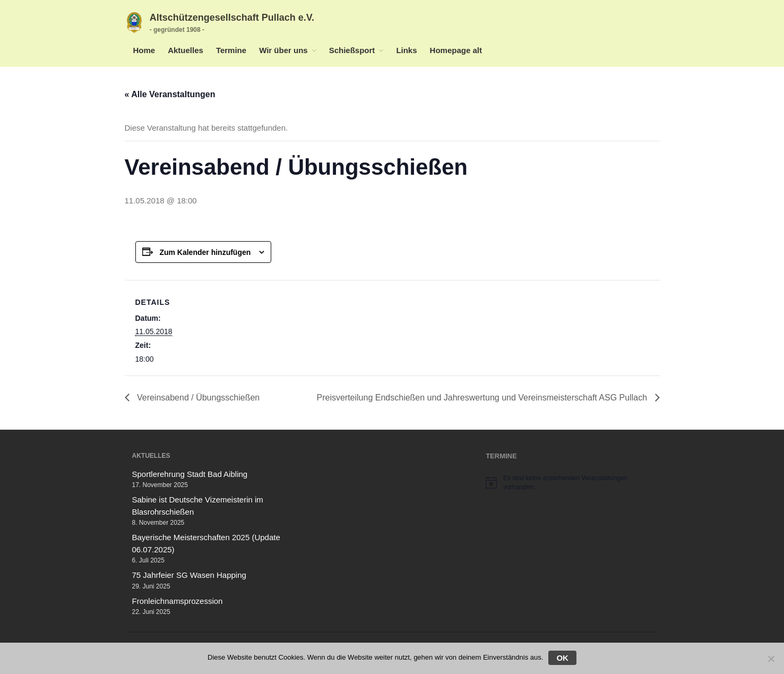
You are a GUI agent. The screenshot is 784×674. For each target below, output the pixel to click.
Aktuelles (186, 50)
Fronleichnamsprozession (178, 601)
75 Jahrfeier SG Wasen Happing (189, 575)
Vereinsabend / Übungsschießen (197, 398)
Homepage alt (456, 50)
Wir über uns (283, 50)
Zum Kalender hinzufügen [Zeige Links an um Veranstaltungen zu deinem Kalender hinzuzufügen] (205, 252)
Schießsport (352, 50)
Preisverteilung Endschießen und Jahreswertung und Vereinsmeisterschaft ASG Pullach (483, 398)
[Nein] (771, 659)
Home (144, 50)
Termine (231, 50)
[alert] (569, 483)
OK (562, 658)
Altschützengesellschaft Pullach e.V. (232, 18)
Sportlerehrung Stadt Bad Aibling (190, 474)
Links (406, 50)
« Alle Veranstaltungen (170, 94)
